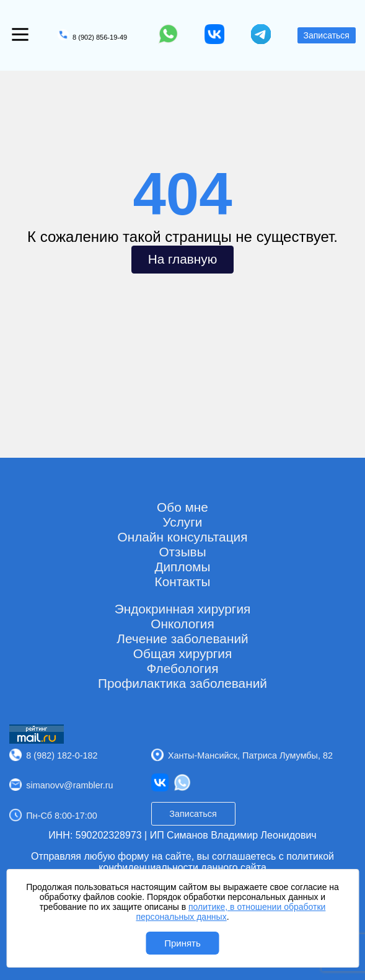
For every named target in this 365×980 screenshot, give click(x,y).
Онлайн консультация (183, 537)
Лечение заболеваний (182, 639)
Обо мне (182, 507)
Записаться (327, 35)
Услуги (183, 522)
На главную (183, 259)
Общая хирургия (182, 653)
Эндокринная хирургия (183, 609)
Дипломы (182, 567)
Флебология (182, 668)
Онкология (182, 624)
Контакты (183, 581)
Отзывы (182, 552)
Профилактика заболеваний (182, 683)
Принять (182, 943)
